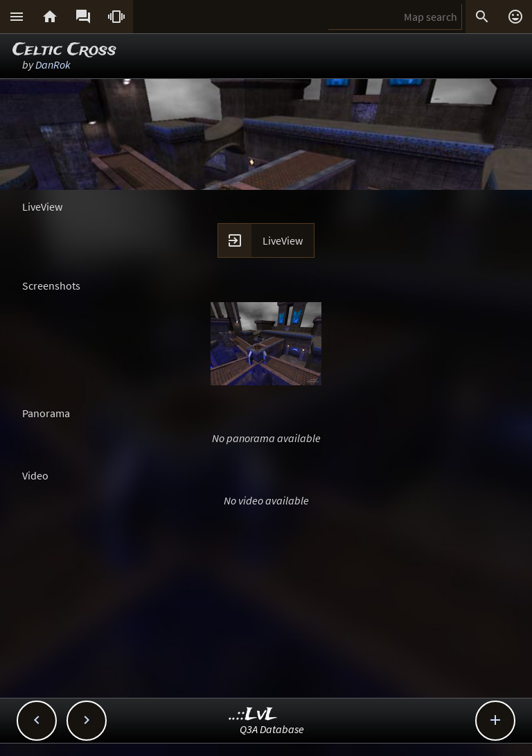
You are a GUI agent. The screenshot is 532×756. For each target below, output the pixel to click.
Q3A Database (272, 729)
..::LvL (253, 715)
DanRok (53, 64)
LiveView (283, 240)
